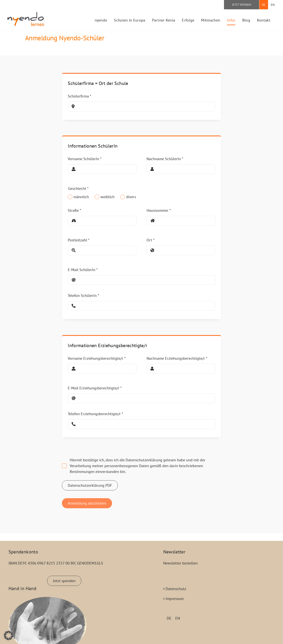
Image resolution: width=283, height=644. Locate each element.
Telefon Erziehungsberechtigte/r (95, 414)
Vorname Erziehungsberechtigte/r (97, 358)
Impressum (175, 599)
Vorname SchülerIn (85, 159)
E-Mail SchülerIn (83, 270)
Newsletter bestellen (180, 563)
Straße (74, 210)
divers (131, 197)
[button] (9, 635)
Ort (151, 240)
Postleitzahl (79, 240)
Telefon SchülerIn (83, 296)
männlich (81, 197)
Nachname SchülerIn (165, 159)
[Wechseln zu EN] (273, 5)
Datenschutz (176, 589)
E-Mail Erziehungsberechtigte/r (95, 388)
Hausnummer (159, 210)
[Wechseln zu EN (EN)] (178, 618)
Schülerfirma (79, 96)
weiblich (108, 197)
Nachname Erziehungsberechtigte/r (177, 358)
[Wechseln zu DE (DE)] (169, 618)
